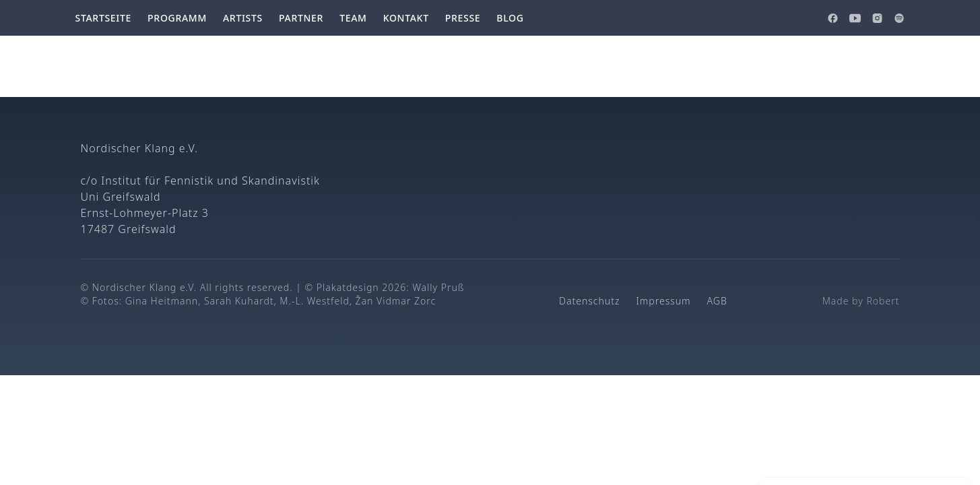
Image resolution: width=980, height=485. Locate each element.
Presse (463, 18)
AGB (717, 301)
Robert (883, 301)
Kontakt (406, 18)
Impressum (663, 301)
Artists (243, 18)
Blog (510, 18)
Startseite (104, 18)
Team (353, 18)
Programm (177, 18)
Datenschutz (589, 301)
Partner (301, 18)
